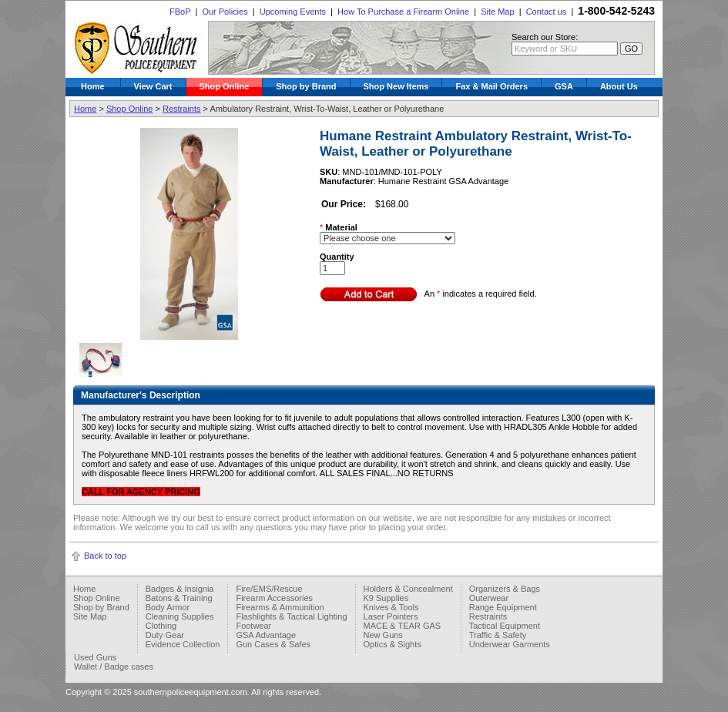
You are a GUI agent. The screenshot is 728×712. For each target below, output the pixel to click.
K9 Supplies (386, 598)
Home (93, 86)
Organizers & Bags (505, 589)
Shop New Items (396, 86)
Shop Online (225, 86)
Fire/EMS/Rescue (269, 589)
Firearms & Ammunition (280, 607)
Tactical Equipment (505, 626)
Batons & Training (179, 598)
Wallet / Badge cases (114, 667)
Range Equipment (503, 607)
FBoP (180, 12)
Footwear (253, 626)
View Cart (153, 86)
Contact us (547, 12)
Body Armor (168, 607)
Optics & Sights (393, 644)
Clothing (161, 626)
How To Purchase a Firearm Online (403, 12)
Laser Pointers (391, 616)
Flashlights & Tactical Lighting (291, 616)
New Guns (383, 635)
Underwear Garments (510, 644)
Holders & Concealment (408, 589)
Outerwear (489, 598)
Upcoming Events (293, 12)
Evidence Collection (183, 644)
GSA (564, 86)
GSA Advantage (266, 635)
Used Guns (95, 657)
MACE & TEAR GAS (403, 626)
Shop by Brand (306, 86)
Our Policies (225, 12)
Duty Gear (165, 635)
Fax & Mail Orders (491, 86)
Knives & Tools (391, 607)
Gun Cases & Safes (273, 644)
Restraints (182, 109)
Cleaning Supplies (180, 616)
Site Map (497, 12)
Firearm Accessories (274, 598)
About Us (619, 86)
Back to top (105, 556)
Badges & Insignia (180, 589)
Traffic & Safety (498, 635)
